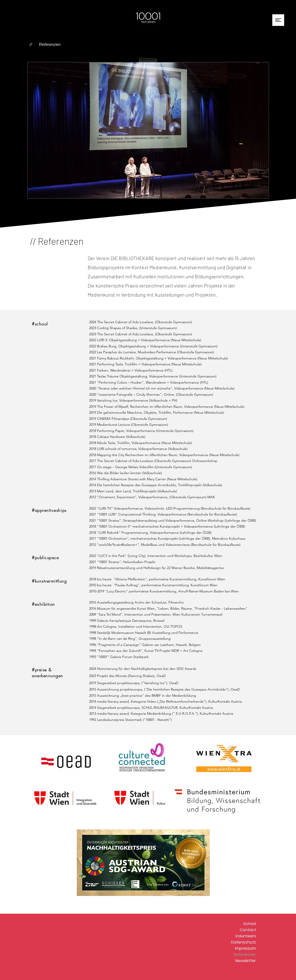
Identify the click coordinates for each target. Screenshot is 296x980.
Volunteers (246, 936)
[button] (278, 20)
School (250, 924)
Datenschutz (244, 942)
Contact (248, 930)
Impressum (246, 948)
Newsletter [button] (246, 961)
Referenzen (245, 954)
